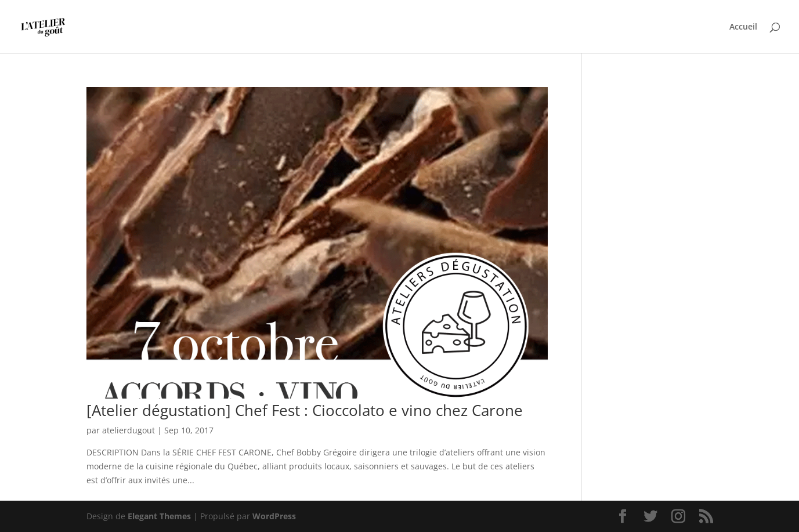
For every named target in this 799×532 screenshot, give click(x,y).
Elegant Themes (159, 516)
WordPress (274, 516)
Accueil (743, 27)
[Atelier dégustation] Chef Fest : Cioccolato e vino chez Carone (305, 410)
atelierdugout (129, 430)
